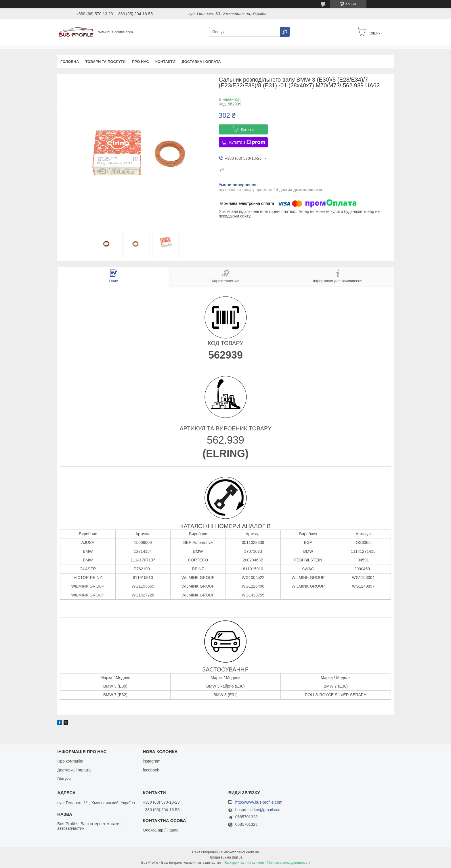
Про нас (140, 62)
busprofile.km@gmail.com (258, 810)
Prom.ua (252, 852)
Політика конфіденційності (288, 863)
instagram (151, 761)
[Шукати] (285, 32)
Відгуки (64, 779)
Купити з (247, 142)
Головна (70, 62)
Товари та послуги (105, 62)
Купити (247, 130)
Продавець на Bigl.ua (225, 857)
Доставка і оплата (201, 62)
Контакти (165, 62)
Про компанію (70, 761)
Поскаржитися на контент (244, 863)
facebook (151, 770)
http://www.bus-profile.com (259, 802)
